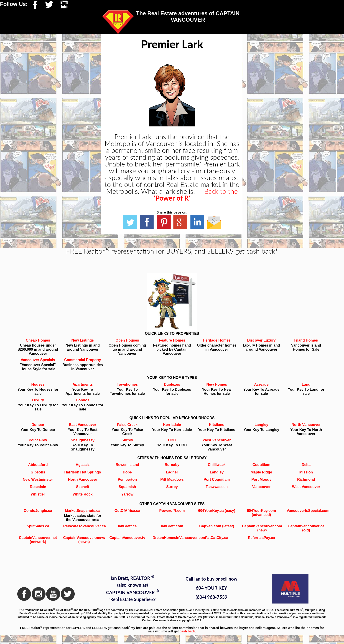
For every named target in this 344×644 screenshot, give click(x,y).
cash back (187, 631)
